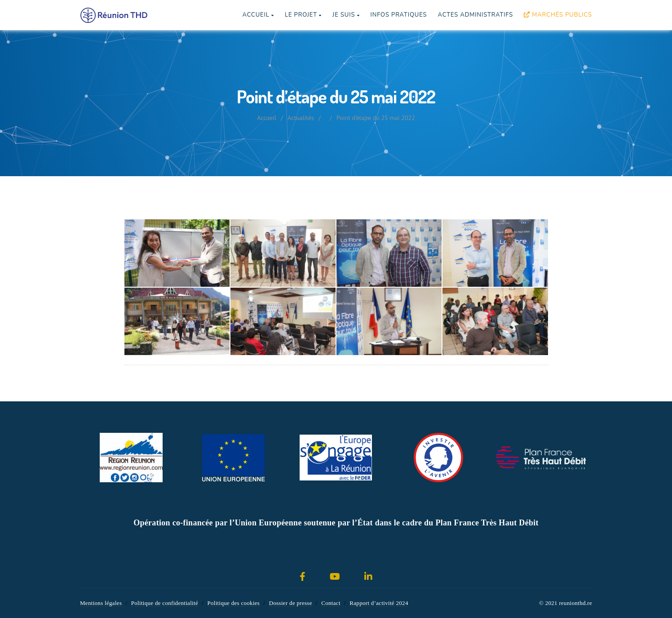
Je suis (346, 15)
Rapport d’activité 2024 (379, 603)
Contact (331, 603)
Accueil (258, 15)
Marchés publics (558, 15)
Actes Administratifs (475, 15)
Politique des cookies (233, 603)
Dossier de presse (291, 603)
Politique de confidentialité (165, 603)
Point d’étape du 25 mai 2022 (376, 118)
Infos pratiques (398, 15)
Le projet (303, 15)
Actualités (301, 118)
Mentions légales (101, 603)
